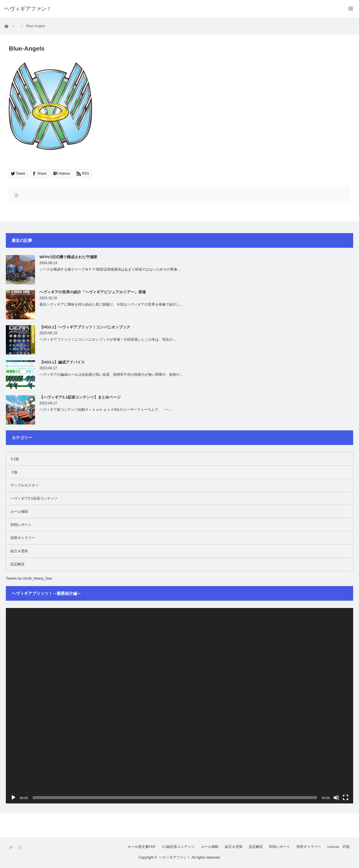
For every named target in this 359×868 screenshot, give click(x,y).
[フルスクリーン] (346, 798)
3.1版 (15, 459)
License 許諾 (339, 847)
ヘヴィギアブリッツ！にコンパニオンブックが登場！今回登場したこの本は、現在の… (108, 339)
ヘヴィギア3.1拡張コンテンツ (34, 498)
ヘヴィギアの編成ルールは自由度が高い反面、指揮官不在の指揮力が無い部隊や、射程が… (111, 375)
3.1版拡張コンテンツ (162, 847)
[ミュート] (336, 798)
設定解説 (18, 564)
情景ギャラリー (23, 538)
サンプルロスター (25, 485)
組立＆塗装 (19, 551)
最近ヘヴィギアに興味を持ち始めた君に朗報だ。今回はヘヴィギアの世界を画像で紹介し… (111, 304)
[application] (179, 706)
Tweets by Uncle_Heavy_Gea (29, 578)
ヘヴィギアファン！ (175, 857)
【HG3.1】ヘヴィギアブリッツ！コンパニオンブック (85, 327)
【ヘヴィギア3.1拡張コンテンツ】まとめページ (80, 397)
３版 (14, 472)
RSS (21, 847)
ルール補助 (19, 512)
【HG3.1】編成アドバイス (62, 362)
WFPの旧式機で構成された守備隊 (68, 257)
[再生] (13, 798)
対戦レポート (21, 525)
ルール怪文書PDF (123, 847)
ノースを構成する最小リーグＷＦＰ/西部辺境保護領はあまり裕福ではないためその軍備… (110, 269)
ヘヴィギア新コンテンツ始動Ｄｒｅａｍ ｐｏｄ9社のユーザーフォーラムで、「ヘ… (106, 410)
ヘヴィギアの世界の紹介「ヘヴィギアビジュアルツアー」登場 (93, 292)
